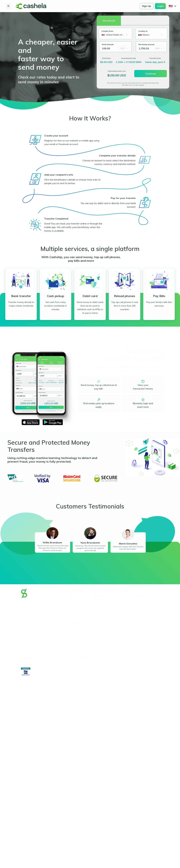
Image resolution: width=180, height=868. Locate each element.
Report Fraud (77, 636)
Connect (28, 658)
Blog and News (79, 600)
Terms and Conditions (134, 596)
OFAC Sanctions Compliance (138, 607)
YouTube (154, 658)
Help (72, 629)
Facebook (92, 658)
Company (77, 591)
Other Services (104, 591)
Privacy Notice (130, 600)
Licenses (126, 611)
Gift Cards (99, 607)
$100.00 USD (117, 75)
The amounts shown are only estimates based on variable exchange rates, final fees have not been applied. (133, 84)
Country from (107, 31)
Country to (143, 31)
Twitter (112, 658)
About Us (75, 596)
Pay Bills (98, 604)
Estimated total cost (117, 71)
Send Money (100, 596)
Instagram (133, 658)
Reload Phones (102, 600)
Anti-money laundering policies (140, 604)
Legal (125, 591)
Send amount (108, 44)
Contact (75, 632)
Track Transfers (102, 611)
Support (76, 623)
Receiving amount (146, 44)
